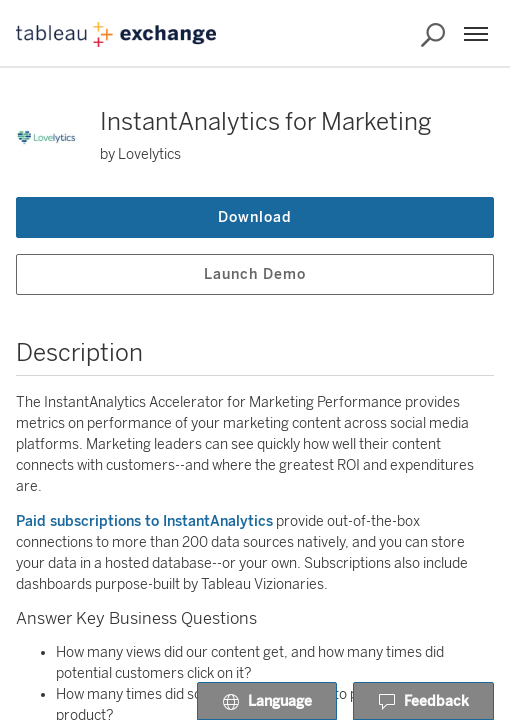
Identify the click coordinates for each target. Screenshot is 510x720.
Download (255, 217)
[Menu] (476, 34)
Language (267, 702)
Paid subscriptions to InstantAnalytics (144, 521)
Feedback (423, 702)
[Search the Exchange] (433, 35)
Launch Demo (255, 274)
